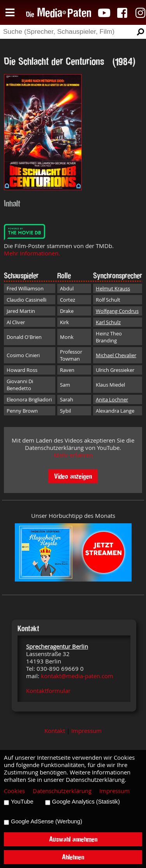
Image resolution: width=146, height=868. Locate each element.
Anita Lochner (112, 399)
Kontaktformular (48, 691)
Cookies (14, 791)
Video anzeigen (73, 476)
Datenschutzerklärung (62, 791)
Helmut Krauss (113, 288)
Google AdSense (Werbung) (47, 821)
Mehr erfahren (73, 455)
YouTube (22, 802)
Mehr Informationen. (32, 253)
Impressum (86, 731)
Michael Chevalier (116, 355)
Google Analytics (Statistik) (86, 802)
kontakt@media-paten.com (77, 676)
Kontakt (55, 731)
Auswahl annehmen (73, 839)
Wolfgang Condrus (117, 311)
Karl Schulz (108, 322)
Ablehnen (73, 857)
